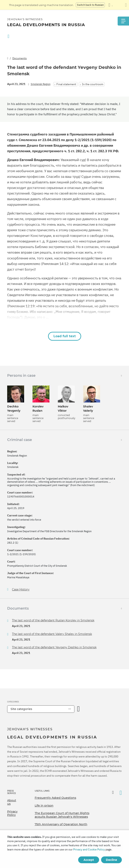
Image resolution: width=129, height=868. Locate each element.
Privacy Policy (12, 813)
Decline (111, 860)
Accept (89, 860)
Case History (21, 590)
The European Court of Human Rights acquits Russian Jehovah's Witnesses (62, 815)
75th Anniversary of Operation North (61, 824)
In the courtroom (93, 84)
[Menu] (123, 21)
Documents (20, 58)
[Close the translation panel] (126, 5)
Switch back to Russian (90, 5)
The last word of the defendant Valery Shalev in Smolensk (52, 634)
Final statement (66, 84)
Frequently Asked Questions (55, 798)
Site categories (21, 709)
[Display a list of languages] (110, 5)
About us (12, 802)
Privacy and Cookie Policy (89, 849)
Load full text (65, 336)
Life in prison (44, 806)
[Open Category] (79, 709)
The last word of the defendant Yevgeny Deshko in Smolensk (54, 647)
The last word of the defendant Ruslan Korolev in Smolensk (53, 620)
